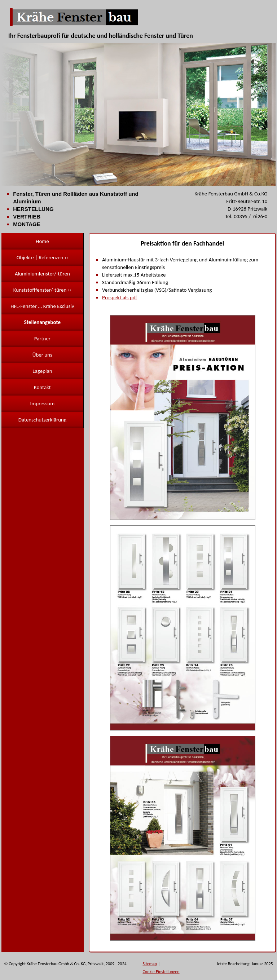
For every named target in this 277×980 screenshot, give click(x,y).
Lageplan (42, 371)
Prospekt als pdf (120, 297)
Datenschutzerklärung (42, 420)
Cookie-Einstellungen (161, 972)
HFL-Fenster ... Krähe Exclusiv (42, 306)
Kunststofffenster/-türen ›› (42, 290)
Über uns (42, 355)
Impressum (43, 403)
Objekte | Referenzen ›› (42, 257)
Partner (42, 339)
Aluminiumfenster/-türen (42, 274)
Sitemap (150, 964)
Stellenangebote (42, 322)
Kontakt (42, 387)
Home (42, 241)
